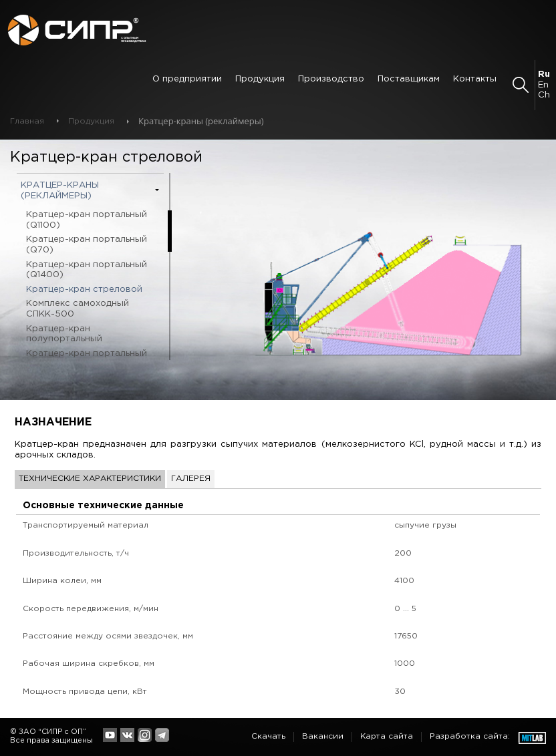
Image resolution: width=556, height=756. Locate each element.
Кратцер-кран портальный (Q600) (87, 359)
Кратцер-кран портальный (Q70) (87, 245)
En (543, 85)
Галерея (191, 479)
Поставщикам (409, 79)
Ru (544, 74)
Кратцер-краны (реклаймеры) (60, 191)
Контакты (475, 79)
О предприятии (187, 79)
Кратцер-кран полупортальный (64, 334)
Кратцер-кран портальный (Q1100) (87, 220)
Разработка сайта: (470, 736)
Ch (544, 95)
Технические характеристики (90, 479)
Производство (331, 79)
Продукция (260, 79)
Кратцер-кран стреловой (84, 290)
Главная (27, 121)
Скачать (268, 736)
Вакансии (323, 736)
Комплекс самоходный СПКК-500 (78, 309)
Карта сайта (387, 736)
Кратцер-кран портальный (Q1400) (87, 270)
